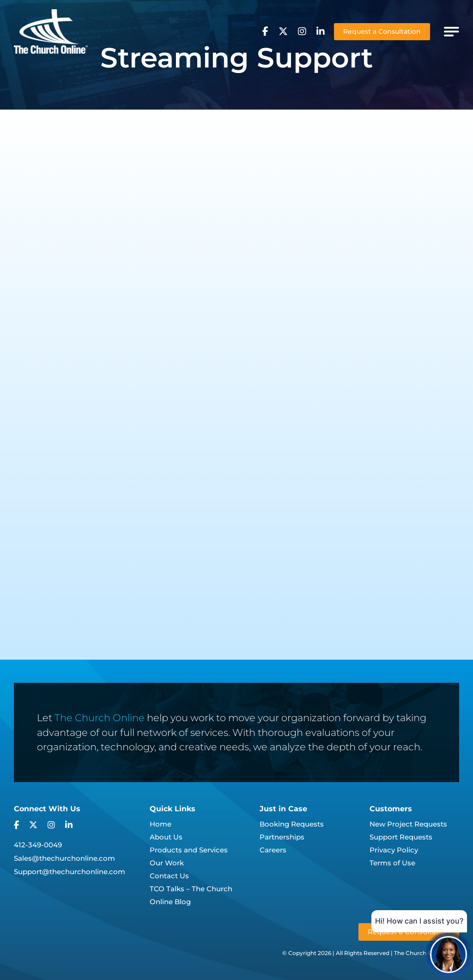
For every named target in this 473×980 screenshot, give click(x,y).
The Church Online (100, 718)
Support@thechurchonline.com (70, 872)
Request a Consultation (382, 31)
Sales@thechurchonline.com (64, 858)
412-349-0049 (38, 845)
